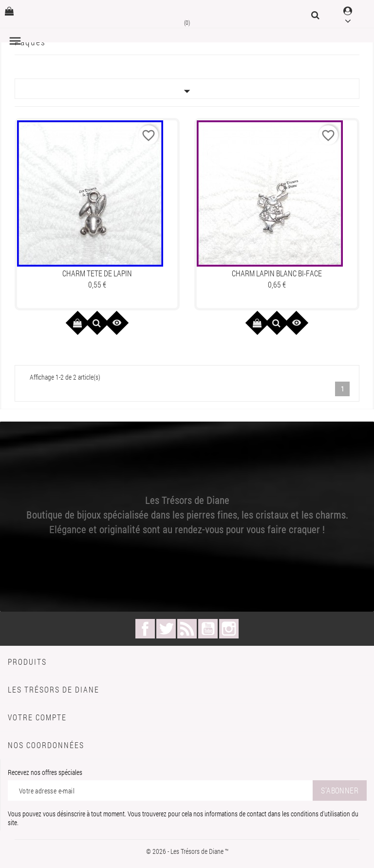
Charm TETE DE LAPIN (97, 273)
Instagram (229, 629)
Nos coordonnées (46, 745)
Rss (187, 629)
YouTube (208, 629)
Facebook (145, 629)
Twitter (166, 629)
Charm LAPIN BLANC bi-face (277, 273)
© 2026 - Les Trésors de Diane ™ (187, 851)
